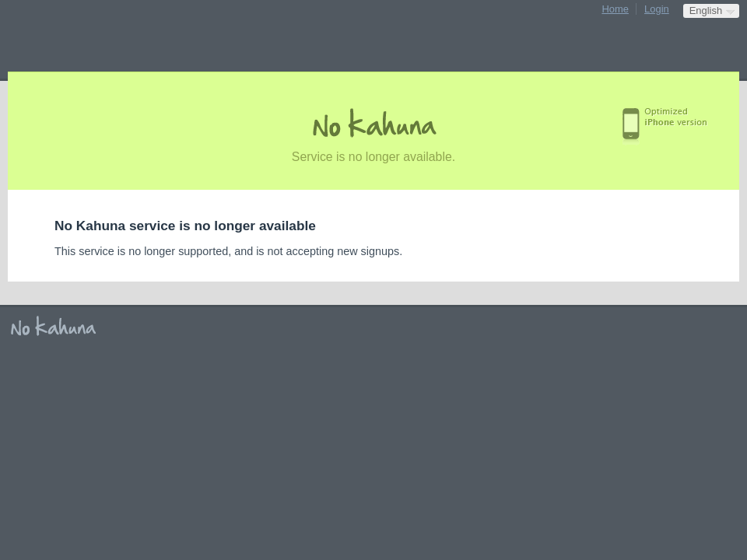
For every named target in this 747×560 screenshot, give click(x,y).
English (706, 10)
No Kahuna (58, 327)
